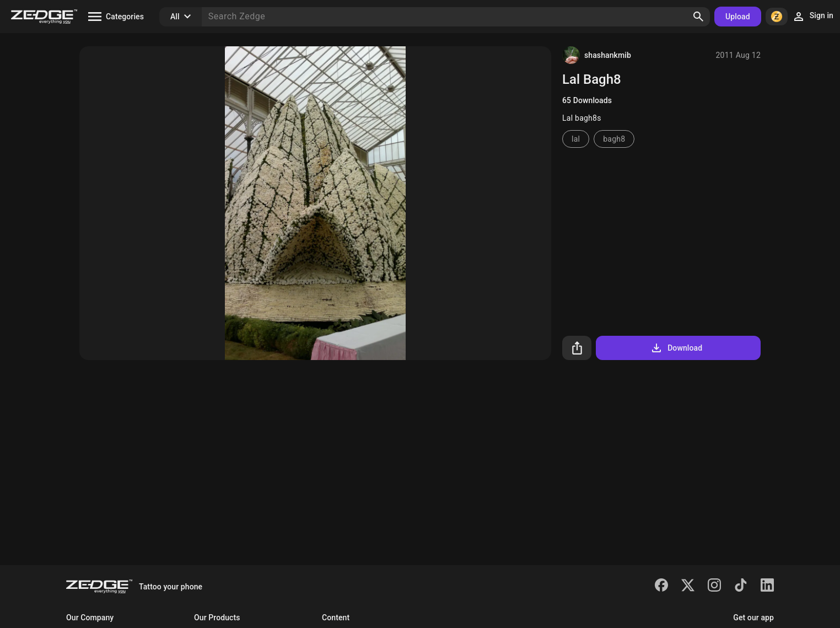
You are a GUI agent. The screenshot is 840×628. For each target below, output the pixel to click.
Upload (738, 17)
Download (676, 348)
